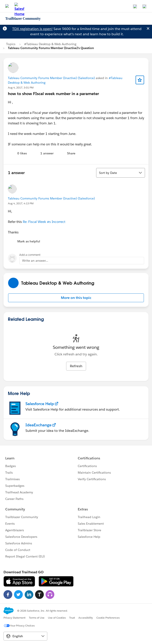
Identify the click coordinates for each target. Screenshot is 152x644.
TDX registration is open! (32, 29)
